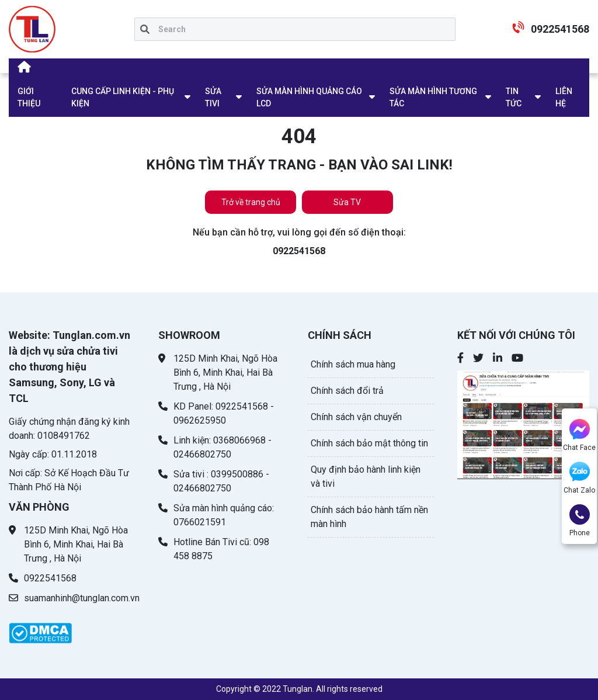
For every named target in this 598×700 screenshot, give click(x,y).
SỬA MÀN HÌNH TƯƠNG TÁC (433, 97)
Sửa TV (347, 202)
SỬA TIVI (213, 97)
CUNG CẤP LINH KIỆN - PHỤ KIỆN (123, 97)
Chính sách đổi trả (347, 391)
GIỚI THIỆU (29, 97)
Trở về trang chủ (251, 202)
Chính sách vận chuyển (356, 417)
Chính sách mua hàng (353, 364)
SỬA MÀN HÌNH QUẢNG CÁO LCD (309, 97)
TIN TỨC (514, 97)
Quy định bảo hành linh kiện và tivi (366, 477)
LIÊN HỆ (564, 97)
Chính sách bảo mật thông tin (369, 443)
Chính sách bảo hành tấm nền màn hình (369, 517)
